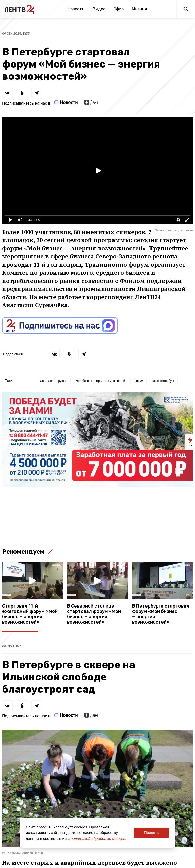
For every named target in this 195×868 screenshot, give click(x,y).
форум (138, 381)
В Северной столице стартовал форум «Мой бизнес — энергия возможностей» (94, 614)
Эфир (119, 9)
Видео (99, 9)
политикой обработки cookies (98, 838)
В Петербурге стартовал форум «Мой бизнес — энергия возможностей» (161, 614)
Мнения (139, 9)
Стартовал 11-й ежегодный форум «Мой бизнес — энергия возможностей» (30, 614)
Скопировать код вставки (174, 230)
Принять (151, 833)
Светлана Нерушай (54, 381)
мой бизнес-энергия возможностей (100, 381)
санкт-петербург (163, 381)
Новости (76, 9)
